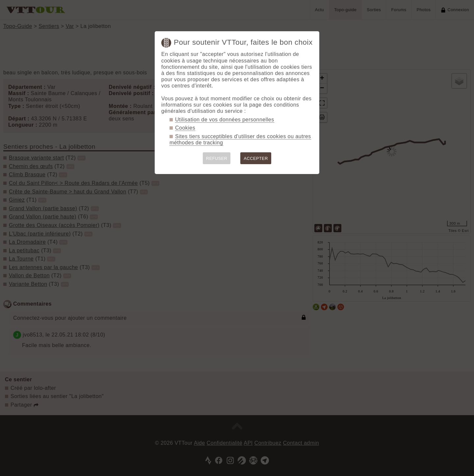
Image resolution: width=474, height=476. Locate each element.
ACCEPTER (256, 158)
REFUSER (217, 158)
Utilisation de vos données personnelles (225, 120)
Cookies (185, 128)
